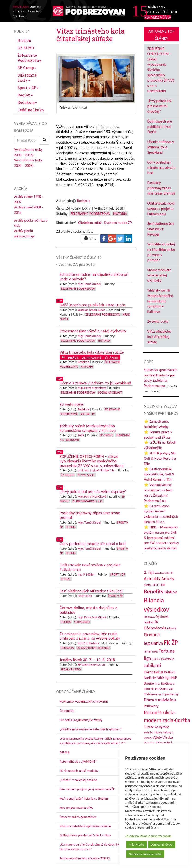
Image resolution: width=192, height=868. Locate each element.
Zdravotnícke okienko (93, 648)
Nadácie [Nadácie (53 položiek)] (150, 678)
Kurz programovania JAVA (76, 808)
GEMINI (65, 752)
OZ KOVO (26, 48)
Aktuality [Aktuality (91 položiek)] (152, 579)
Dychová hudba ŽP (118, 223)
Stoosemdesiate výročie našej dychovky (159, 275)
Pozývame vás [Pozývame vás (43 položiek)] (164, 689)
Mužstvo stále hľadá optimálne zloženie (85, 826)
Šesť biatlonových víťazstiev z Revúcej (161, 229)
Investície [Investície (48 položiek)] (168, 659)
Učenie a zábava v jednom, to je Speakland (161, 147)
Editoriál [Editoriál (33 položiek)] (172, 629)
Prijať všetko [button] (136, 845)
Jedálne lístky (31, 110)
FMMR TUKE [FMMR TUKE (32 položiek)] (151, 652)
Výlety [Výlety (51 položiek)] (157, 737)
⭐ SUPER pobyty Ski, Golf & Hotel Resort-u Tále (160, 458)
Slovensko (82, 622)
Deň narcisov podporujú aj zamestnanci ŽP (87, 789)
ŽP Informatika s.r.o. (88, 501)
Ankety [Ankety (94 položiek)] (168, 579)
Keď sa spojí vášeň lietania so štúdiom (84, 798)
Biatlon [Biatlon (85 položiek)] (171, 592)
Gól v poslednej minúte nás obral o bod (161, 168)
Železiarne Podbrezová (29, 58)
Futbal (71, 527)
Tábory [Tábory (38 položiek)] (158, 732)
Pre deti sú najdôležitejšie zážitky (81, 720)
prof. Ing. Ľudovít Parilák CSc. (96, 470)
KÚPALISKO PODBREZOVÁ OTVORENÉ (84, 702)
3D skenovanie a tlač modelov (79, 771)
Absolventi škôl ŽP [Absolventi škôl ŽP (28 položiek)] (164, 573)
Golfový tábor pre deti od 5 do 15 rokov (85, 835)
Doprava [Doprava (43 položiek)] (149, 617)
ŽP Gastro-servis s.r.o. (92, 665)
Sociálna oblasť (110, 392)
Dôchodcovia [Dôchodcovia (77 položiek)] (155, 628)
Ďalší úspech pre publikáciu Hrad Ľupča (160, 127)
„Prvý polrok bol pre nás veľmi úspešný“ (160, 106)
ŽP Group (27, 68)
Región (25, 95)
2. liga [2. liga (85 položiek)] (149, 572)
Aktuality (88, 414)
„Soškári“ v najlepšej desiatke (79, 780)
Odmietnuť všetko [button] (162, 845)
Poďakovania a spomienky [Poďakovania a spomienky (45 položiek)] (161, 694)
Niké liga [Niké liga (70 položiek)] (163, 678)
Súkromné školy (27, 78)
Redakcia (27, 102)
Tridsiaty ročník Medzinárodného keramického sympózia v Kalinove (160, 301)
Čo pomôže (67, 711)
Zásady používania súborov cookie (148, 836)
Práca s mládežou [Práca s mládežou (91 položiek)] (160, 700)
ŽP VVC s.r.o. (86, 475)
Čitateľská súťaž (90, 223)
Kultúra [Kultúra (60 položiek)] (170, 672)
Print (90, 238)
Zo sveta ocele (158, 321)
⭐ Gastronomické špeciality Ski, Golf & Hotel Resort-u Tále (159, 474)
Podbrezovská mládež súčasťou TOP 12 (85, 858)
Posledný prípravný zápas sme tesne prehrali (161, 188)
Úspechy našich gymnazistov (78, 817)
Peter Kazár (85, 596)
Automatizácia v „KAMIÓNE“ (78, 761)
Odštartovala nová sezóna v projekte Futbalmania (161, 209)
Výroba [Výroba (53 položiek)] (168, 737)
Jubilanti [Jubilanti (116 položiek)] (153, 665)
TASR (81, 435)
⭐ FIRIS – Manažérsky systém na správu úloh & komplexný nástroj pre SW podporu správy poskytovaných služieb (162, 538)
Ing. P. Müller (86, 575)
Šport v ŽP (28, 88)
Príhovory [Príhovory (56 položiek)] (151, 706)
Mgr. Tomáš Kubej (90, 284)
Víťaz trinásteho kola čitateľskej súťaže (159, 337)
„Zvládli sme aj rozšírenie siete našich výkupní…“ (91, 729)
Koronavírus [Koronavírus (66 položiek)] (154, 672)
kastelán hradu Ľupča (91, 310)
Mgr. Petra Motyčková (92, 388)
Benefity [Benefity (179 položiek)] (154, 591)
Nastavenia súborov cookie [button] (145, 854)
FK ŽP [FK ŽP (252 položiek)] (171, 642)
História (120, 214)
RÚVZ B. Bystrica (88, 643)
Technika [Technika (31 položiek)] (149, 732)
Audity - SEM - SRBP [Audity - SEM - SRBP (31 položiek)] (155, 585)
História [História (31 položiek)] (156, 659)
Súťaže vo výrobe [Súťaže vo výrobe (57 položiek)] (157, 727)
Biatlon (24, 40)
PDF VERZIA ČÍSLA (158, 17)
